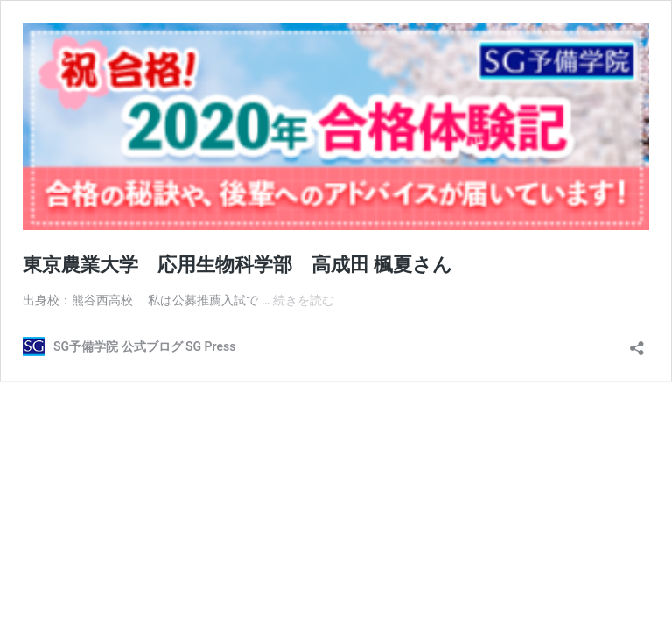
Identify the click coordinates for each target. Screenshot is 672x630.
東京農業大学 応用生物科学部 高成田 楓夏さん (238, 265)
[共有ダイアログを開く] (637, 343)
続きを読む (304, 300)
